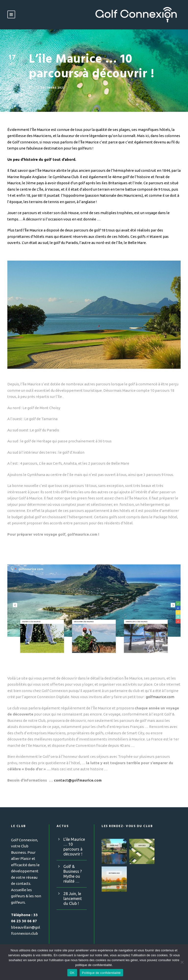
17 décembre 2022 (51, 88)
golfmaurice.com (156, 697)
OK (72, 973)
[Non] (182, 962)
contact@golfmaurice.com (76, 780)
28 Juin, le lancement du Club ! (72, 898)
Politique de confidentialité (101, 973)
